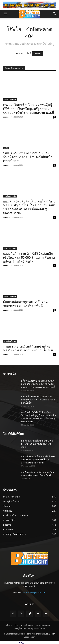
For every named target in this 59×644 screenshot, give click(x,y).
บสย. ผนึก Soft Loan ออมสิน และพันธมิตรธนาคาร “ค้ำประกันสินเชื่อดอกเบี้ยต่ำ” (28, 157)
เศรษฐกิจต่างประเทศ (37, 628)
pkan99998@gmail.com (34, 593)
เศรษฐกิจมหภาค (27, 625)
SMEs (6, 148)
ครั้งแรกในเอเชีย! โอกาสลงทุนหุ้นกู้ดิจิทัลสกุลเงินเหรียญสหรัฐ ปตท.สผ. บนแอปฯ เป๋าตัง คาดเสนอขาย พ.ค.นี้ (29, 109)
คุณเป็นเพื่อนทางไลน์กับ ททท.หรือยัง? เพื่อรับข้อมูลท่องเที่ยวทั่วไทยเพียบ (37, 444)
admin (6, 117)
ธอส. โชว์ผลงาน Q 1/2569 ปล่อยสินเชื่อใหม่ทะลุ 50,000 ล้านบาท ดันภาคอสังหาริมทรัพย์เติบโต (29, 258)
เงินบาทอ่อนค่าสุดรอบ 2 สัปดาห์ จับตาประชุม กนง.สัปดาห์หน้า (25, 304)
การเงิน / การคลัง (10, 100)
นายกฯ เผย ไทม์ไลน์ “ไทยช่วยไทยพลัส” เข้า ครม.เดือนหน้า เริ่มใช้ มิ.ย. (28, 348)
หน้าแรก (38, 54)
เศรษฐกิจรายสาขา (44, 625)
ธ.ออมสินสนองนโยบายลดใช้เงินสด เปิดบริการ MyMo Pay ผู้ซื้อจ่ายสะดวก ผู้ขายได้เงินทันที (38, 460)
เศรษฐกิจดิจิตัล (20, 628)
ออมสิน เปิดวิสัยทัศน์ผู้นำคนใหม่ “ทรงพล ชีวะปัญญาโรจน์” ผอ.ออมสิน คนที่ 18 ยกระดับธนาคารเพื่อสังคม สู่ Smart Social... (29, 207)
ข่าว (16, 625)
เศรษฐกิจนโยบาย (10, 341)
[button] (5, 14)
